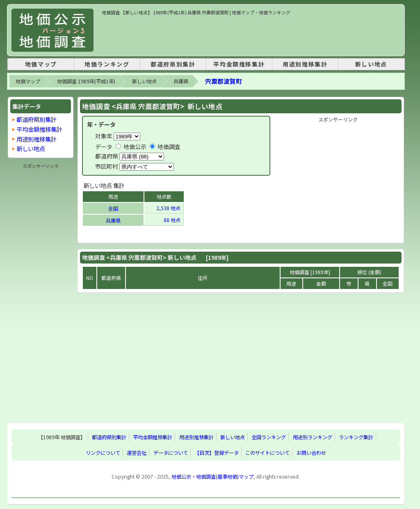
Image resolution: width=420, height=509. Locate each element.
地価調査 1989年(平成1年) (86, 81)
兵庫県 (181, 81)
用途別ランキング (313, 437)
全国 (113, 208)
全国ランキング (269, 437)
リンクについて (103, 453)
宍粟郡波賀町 (224, 81)
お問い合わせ (311, 453)
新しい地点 (371, 64)
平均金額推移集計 (239, 64)
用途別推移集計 (305, 64)
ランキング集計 (356, 437)
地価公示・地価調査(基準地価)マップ (212, 477)
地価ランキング (107, 64)
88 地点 (173, 220)
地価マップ (41, 64)
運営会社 (137, 453)
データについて (171, 453)
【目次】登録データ (217, 453)
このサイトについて (267, 453)
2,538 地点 (169, 208)
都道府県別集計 (173, 64)
